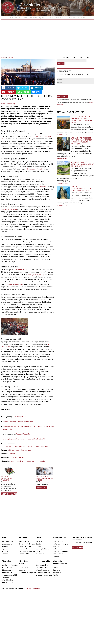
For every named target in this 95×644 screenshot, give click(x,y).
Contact (56, 567)
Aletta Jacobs (24, 541)
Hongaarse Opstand (9, 209)
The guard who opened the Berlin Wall (30, 439)
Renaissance (7, 572)
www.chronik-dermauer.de (13, 421)
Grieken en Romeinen (10, 565)
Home (11, 18)
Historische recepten (61, 544)
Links (55, 577)
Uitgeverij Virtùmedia (44, 575)
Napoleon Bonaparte (27, 551)
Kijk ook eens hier (43, 561)
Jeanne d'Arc (24, 549)
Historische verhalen (56, 18)
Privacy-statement (33, 588)
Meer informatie (9, 494)
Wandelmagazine (42, 570)
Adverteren (57, 572)
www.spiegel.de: (9, 439)
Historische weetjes (60, 551)
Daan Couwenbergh (8, 104)
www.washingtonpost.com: (13, 426)
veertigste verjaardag (36, 274)
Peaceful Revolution (24, 434)
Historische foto (59, 541)
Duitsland (12, 454)
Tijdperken (43, 18)
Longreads (6, 551)
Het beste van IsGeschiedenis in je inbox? (45, 478)
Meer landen (41, 554)
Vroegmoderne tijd (9, 575)
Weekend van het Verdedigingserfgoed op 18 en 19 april (83, 164)
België (38, 544)
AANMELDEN (42, 488)
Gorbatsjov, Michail (17, 457)
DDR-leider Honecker (22, 269)
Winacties (6, 554)
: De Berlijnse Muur (20, 416)
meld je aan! (78, 547)
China (38, 551)
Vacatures (57, 575)
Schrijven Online (42, 565)
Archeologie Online (43, 572)
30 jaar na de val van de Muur (20, 450)
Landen (25, 18)
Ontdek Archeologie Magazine (7, 478)
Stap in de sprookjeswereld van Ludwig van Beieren (81, 189)
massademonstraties (15, 284)
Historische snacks (72, 18)
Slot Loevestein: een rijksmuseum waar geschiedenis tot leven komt (82, 119)
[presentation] (74, 89)
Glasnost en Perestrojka (36, 169)
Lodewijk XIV (24, 554)
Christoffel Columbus (27, 544)
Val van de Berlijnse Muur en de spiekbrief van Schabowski (26, 446)
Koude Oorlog (8, 582)
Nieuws (10, 58)
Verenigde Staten (43, 549)
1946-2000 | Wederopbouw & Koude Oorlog (28, 461)
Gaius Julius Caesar (26, 546)
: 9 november (28, 421)
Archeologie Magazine (27, 572)
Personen (33, 18)
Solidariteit (42, 187)
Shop (83, 18)
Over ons (56, 570)
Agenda (5, 549)
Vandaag (17, 18)
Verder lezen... (62, 134)
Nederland (40, 541)
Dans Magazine (42, 567)
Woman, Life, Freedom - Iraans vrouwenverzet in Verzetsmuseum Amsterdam (82, 141)
